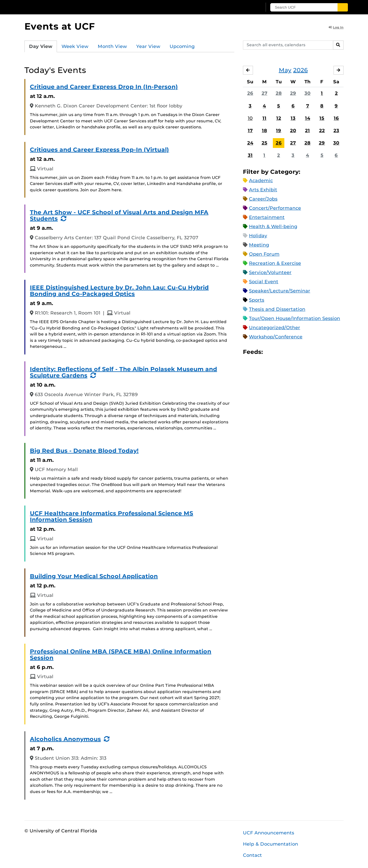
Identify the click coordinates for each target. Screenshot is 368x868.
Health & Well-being (273, 226)
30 (307, 93)
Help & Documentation (271, 844)
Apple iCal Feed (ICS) (270, 352)
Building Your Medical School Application (94, 576)
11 (264, 118)
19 (279, 131)
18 (264, 131)
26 (250, 93)
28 (279, 93)
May (285, 70)
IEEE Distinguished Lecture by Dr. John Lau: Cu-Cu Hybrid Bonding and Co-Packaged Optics (119, 291)
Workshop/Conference (276, 337)
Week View (75, 46)
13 (293, 118)
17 (250, 131)
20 (293, 131)
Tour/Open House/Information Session (295, 318)
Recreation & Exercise (275, 263)
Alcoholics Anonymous (65, 739)
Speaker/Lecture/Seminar (280, 291)
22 (322, 131)
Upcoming (182, 46)
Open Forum (264, 254)
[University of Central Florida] (66, 7)
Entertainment (267, 217)
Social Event (264, 282)
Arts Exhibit (263, 190)
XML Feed (300, 352)
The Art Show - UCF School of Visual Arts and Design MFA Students (119, 215)
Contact (252, 855)
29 (293, 93)
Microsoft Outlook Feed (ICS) (280, 352)
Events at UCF (60, 26)
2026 (301, 70)
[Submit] (343, 7)
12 (279, 118)
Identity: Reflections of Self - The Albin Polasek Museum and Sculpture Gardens (123, 372)
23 (336, 131)
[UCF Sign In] (244, 7)
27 (264, 93)
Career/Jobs (263, 199)
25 (264, 143)
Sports (257, 300)
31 (250, 155)
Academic (261, 181)
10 (250, 118)
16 (336, 118)
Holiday (258, 236)
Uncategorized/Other (275, 328)
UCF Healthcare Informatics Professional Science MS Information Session (112, 516)
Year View (148, 46)
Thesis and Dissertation (277, 309)
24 (250, 143)
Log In (336, 27)
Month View (112, 46)
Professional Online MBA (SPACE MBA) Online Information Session (121, 655)
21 (307, 131)
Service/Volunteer (270, 272)
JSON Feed (309, 352)
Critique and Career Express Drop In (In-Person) (104, 87)
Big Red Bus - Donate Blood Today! (84, 451)
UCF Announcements (269, 833)
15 (322, 118)
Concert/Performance (275, 208)
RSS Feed (290, 352)
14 (308, 118)
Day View (41, 46)
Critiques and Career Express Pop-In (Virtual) (99, 150)
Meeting (259, 245)
